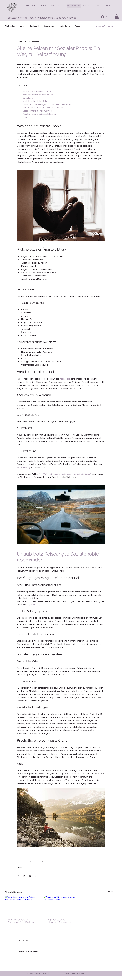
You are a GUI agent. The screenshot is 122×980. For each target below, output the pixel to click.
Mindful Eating (65, 26)
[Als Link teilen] (36, 876)
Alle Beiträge (10, 26)
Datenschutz (76, 973)
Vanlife (23, 26)
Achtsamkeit (41, 861)
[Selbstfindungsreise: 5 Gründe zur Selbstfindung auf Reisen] (22, 906)
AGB (82, 973)
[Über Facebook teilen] (18, 876)
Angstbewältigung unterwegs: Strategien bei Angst (60, 921)
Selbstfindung (49, 26)
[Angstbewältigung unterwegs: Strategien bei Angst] (61, 906)
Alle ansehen (112, 892)
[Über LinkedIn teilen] (30, 876)
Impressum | (67, 973)
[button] (99, 6)
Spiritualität (35, 26)
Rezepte (78, 26)
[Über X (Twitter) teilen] (24, 876)
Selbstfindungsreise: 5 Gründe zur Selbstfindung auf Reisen (21, 921)
